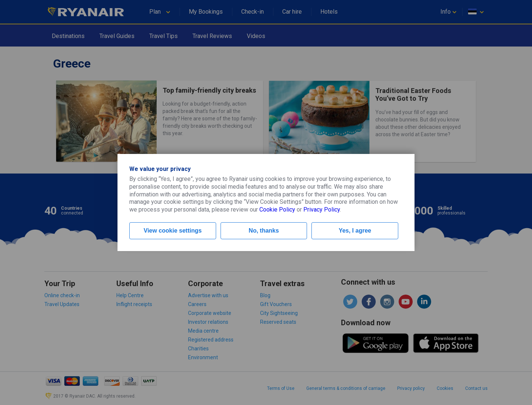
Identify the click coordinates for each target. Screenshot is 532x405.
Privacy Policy (322, 210)
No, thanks (264, 231)
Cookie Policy (277, 210)
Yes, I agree (355, 231)
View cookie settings (173, 231)
